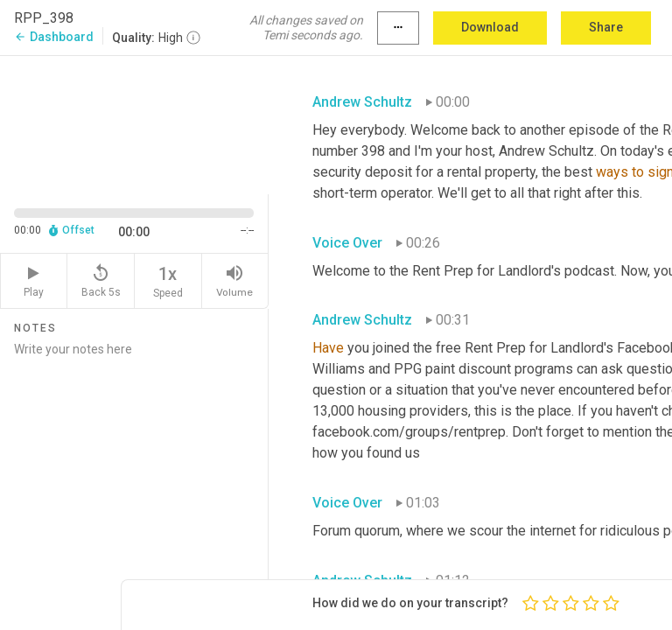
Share (606, 27)
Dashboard (54, 37)
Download (490, 27)
